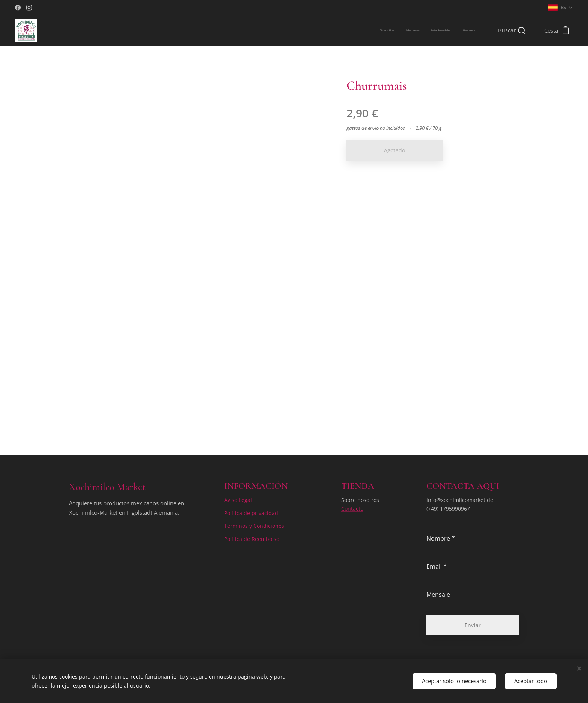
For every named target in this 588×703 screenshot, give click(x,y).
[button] (512, 30)
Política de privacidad (251, 513)
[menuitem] (441, 30)
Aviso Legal (238, 500)
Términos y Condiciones (254, 526)
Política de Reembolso (252, 539)
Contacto (352, 508)
